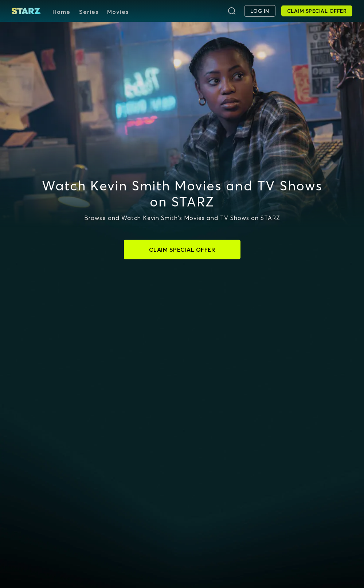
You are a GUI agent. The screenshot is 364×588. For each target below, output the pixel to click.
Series (89, 12)
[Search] (232, 11)
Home (61, 12)
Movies (118, 12)
